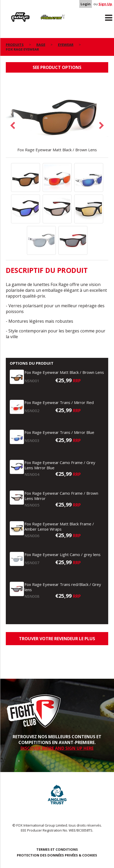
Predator (44, 13)
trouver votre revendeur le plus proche (57, 640)
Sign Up (105, 4)
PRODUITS (15, 45)
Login (86, 4)
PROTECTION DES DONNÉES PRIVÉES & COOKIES (57, 855)
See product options (57, 67)
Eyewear (66, 45)
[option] (57, 115)
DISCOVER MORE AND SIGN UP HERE (57, 748)
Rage (11, 13)
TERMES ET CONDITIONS (57, 849)
